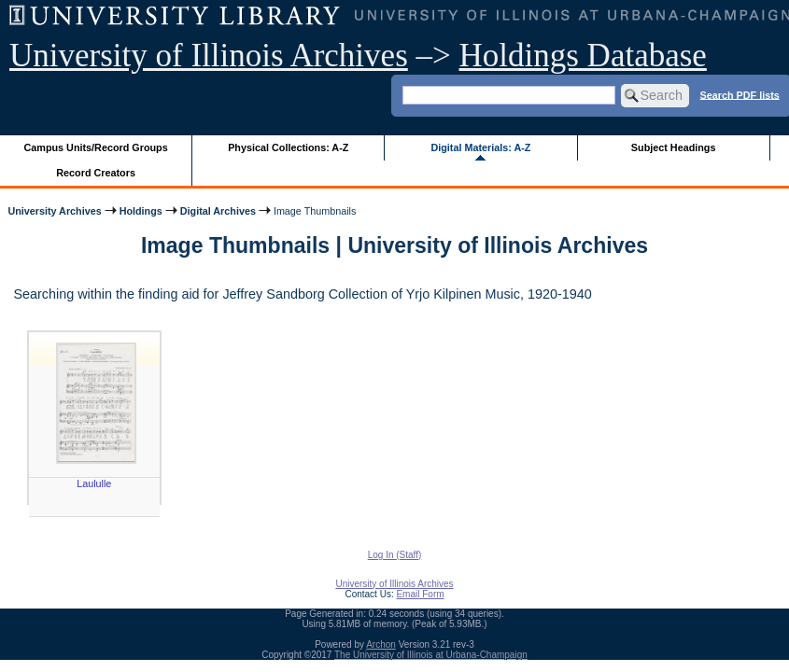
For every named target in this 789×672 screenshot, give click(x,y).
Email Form (420, 594)
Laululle (94, 483)
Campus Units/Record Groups (96, 147)
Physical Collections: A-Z (288, 147)
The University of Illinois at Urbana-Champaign (431, 655)
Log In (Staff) (395, 555)
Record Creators (96, 173)
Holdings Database (583, 56)
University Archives (54, 211)
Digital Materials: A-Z (480, 147)
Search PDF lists (740, 94)
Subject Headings (674, 147)
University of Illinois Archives (209, 56)
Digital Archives (218, 211)
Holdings (141, 211)
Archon (381, 644)
